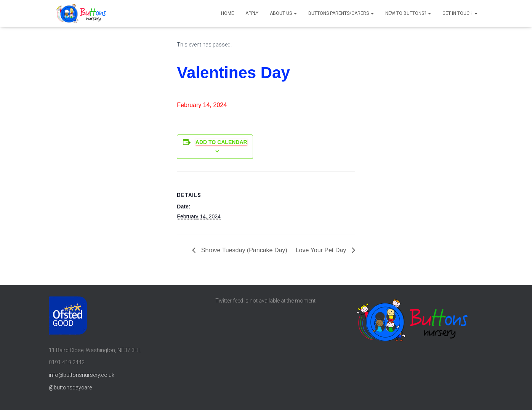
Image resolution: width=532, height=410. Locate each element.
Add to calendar (221, 142)
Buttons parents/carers (341, 13)
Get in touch (460, 13)
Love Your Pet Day (322, 250)
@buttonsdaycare (70, 388)
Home (228, 13)
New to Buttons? (408, 13)
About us (283, 13)
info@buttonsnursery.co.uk (82, 375)
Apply (252, 13)
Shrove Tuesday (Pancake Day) (243, 250)
